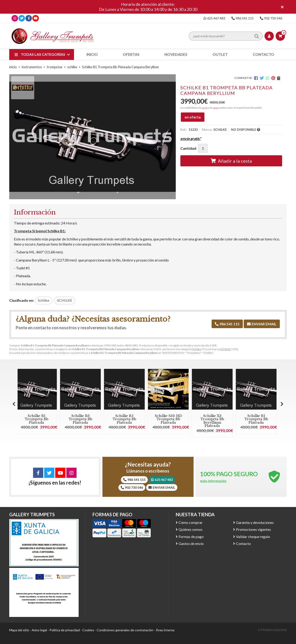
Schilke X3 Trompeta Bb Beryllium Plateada (214, 421)
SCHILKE (225, 349)
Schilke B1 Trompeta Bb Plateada (38, 419)
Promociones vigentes (253, 529)
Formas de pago (191, 537)
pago (215, 108)
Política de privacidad (65, 630)
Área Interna (165, 630)
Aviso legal (39, 630)
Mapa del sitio (19, 630)
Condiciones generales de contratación (125, 630)
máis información (213, 481)
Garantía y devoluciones (255, 522)
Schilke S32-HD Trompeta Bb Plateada (170, 419)
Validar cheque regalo (253, 537)
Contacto (243, 543)
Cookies (88, 630)
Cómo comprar (191, 522)
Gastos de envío (191, 543)
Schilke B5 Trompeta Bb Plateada (126, 419)
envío (205, 108)
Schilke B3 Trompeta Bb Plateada (82, 419)
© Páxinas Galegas (272, 630)
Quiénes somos (191, 529)
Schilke (197, 349)
